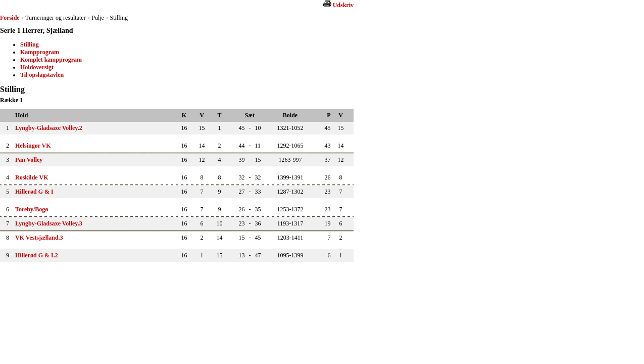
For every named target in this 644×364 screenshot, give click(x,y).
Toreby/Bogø (32, 209)
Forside (10, 18)
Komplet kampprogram (51, 60)
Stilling (30, 44)
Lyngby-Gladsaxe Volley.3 (49, 223)
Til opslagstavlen (42, 75)
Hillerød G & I (34, 192)
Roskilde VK (32, 177)
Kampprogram (40, 52)
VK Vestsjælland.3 (39, 238)
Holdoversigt (37, 67)
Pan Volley (29, 160)
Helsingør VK (33, 146)
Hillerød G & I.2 (37, 255)
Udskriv (343, 5)
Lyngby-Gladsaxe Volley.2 (49, 128)
